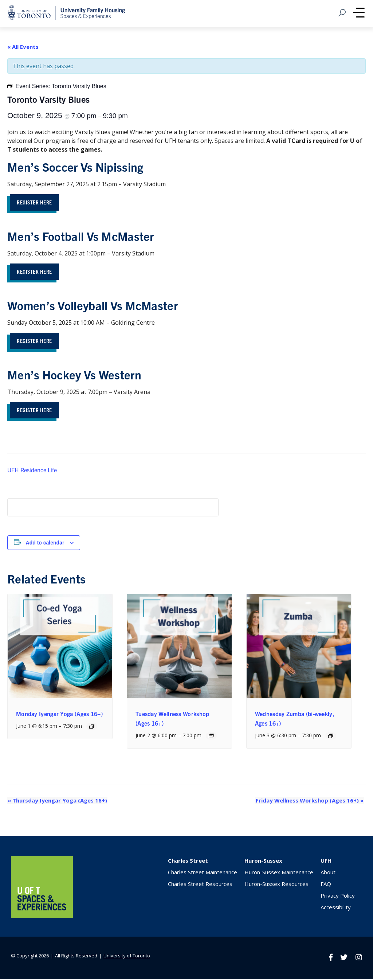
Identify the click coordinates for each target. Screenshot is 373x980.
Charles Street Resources (200, 885)
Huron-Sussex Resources (276, 885)
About (328, 873)
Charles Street (188, 862)
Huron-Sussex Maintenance (279, 873)
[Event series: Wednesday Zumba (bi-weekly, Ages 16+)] (331, 737)
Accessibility (336, 908)
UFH (326, 862)
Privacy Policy (338, 897)
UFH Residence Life (32, 471)
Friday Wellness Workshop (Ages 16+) (310, 802)
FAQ (326, 885)
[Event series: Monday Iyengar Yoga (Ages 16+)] (92, 727)
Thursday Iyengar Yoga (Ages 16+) (57, 802)
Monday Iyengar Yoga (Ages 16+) (59, 715)
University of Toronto (127, 957)
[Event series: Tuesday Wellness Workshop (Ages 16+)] (211, 737)
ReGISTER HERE (36, 411)
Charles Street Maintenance (203, 873)
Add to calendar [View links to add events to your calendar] (45, 544)
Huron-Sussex (263, 862)
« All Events (23, 47)
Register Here (36, 202)
